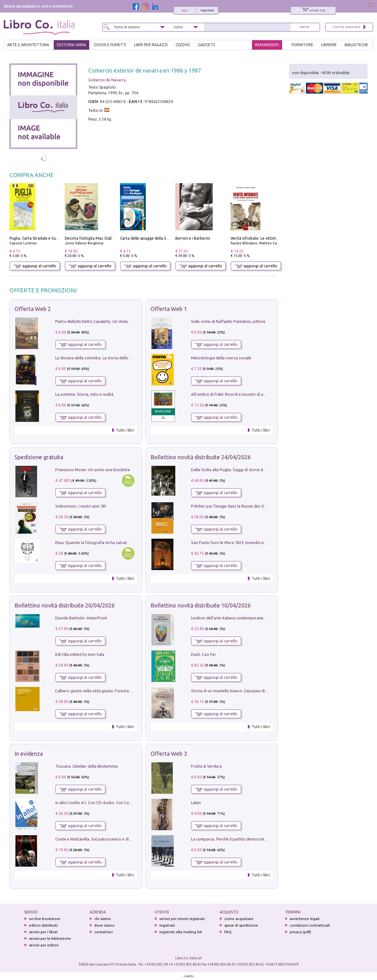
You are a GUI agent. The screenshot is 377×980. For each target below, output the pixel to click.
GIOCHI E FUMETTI (110, 45)
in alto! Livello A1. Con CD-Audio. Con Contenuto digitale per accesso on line (125, 803)
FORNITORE (302, 45)
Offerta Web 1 (169, 309)
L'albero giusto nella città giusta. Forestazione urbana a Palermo (114, 691)
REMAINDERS (267, 45)
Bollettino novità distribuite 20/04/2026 (65, 605)
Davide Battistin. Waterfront (81, 618)
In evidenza (29, 754)
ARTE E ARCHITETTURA (28, 45)
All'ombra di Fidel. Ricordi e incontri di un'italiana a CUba (242, 394)
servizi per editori (44, 945)
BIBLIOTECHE (356, 45)
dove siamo (104, 925)
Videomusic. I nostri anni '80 (81, 506)
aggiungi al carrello (35, 266)
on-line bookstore (45, 919)
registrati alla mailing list (181, 932)
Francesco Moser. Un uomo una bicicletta (93, 470)
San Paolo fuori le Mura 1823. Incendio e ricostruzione (240, 542)
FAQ (228, 932)
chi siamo (103, 919)
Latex (196, 803)
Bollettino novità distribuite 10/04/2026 (201, 605)
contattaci (104, 932)
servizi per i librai (43, 932)
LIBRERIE (329, 45)
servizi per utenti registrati (182, 919)
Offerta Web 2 (33, 309)
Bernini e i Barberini (193, 238)
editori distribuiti (43, 925)
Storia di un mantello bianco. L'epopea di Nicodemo (238, 691)
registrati (207, 10)
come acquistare (239, 919)
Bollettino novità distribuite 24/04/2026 (201, 457)
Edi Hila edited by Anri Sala (80, 654)
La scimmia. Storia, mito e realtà (84, 394)
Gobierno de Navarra (107, 80)
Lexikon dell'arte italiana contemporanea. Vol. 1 (234, 618)
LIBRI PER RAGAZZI (151, 45)
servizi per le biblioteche (50, 938)
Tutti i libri (125, 430)
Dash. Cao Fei (203, 654)
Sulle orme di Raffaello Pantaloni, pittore (228, 321)
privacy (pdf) (300, 932)
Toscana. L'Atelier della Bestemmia (87, 766)
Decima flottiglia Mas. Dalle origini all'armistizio (107, 238)
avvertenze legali (305, 919)
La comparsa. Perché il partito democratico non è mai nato (244, 839)
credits (189, 976)
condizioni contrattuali (310, 925)
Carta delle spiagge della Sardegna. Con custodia (163, 238)
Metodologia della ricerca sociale (221, 358)
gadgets (206, 45)
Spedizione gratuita (39, 457)
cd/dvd (183, 45)
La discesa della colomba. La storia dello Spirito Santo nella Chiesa (116, 358)
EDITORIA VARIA (71, 45)
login (185, 10)
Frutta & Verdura (206, 766)
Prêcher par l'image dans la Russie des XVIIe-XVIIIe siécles (243, 506)
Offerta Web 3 (169, 754)
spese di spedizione (241, 925)
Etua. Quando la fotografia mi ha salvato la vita (98, 542)
